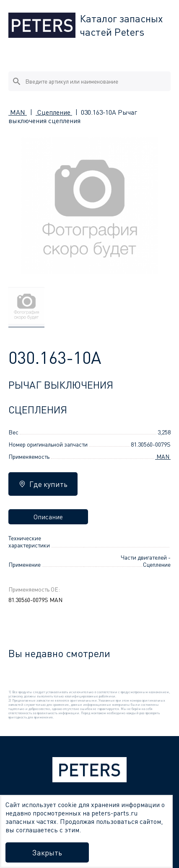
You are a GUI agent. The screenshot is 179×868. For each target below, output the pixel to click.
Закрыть (47, 852)
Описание (48, 517)
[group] (26, 307)
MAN (18, 112)
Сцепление (54, 112)
